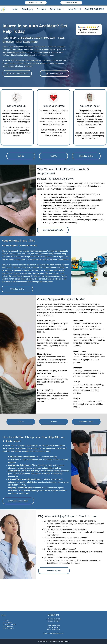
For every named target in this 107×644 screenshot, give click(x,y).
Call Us (21, 156)
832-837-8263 (56, 629)
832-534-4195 (56, 625)
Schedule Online (71, 3)
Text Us (53, 156)
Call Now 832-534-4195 (53, 230)
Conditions (58, 9)
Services (41, 9)
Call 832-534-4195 (36, 3)
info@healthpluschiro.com (56, 633)
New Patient (75, 9)
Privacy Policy (9, 628)
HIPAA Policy (9, 626)
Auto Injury (27, 9)
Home (15, 9)
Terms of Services (11, 624)
